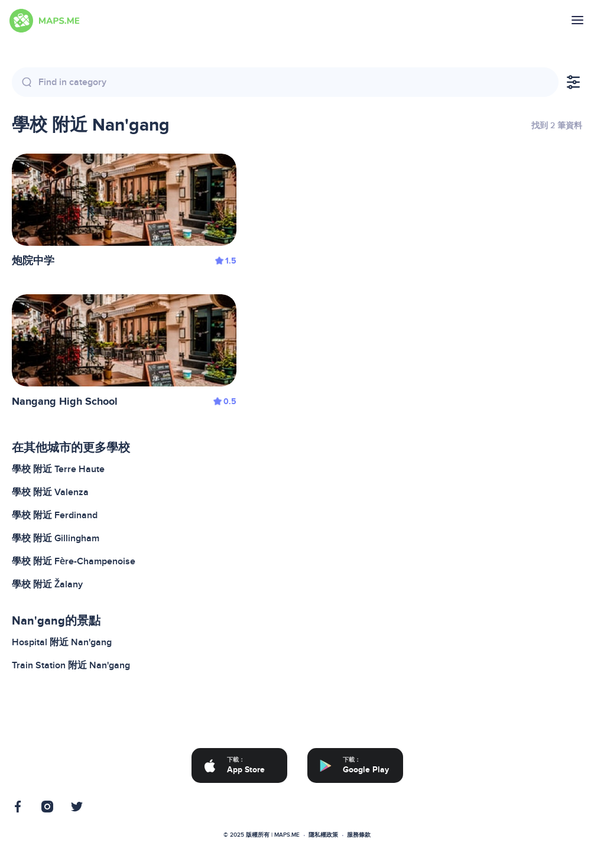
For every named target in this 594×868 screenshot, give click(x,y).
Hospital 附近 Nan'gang (62, 642)
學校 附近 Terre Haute (58, 469)
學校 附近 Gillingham (56, 538)
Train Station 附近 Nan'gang (71, 665)
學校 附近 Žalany (47, 584)
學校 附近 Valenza (50, 492)
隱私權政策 (323, 835)
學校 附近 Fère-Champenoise (74, 561)
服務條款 (359, 835)
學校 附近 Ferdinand (55, 515)
